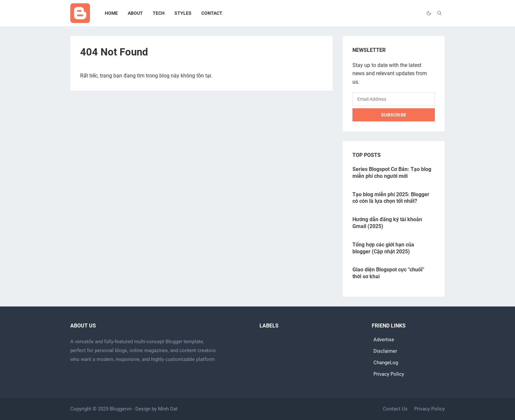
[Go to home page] (80, 13)
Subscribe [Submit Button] (394, 115)
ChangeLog (386, 363)
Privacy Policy (389, 374)
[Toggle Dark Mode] (429, 13)
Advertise (384, 340)
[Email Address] (394, 99)
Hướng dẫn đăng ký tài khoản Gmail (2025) (387, 223)
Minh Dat (168, 409)
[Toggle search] (439, 13)
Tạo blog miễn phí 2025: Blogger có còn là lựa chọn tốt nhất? (391, 198)
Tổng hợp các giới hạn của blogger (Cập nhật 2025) (383, 248)
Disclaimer (385, 351)
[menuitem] (111, 13)
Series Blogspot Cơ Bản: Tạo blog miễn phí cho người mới (392, 173)
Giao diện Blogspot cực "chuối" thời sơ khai (388, 273)
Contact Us (395, 409)
